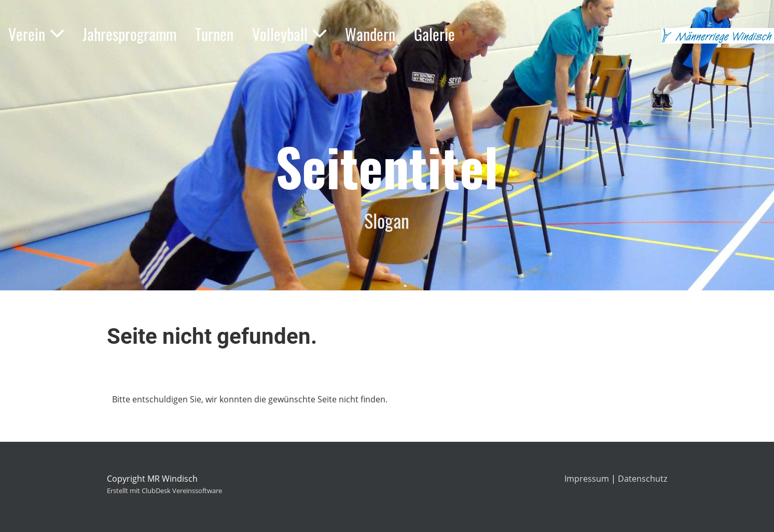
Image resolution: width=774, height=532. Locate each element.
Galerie (434, 34)
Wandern (370, 34)
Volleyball (289, 34)
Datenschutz (642, 479)
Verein (36, 34)
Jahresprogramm (129, 34)
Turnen (214, 34)
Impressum (587, 479)
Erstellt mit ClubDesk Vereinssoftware (164, 491)
